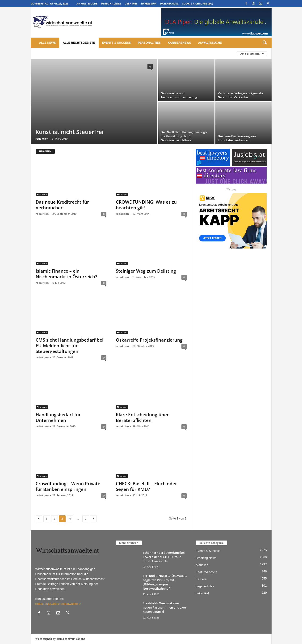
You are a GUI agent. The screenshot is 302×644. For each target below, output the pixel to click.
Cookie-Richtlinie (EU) (197, 3)
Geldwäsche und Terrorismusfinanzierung (179, 95)
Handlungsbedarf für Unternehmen (58, 417)
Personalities (111, 3)
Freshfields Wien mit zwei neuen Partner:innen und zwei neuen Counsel (165, 607)
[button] (264, 43)
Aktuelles (202, 565)
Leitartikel (202, 593)
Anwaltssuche (87, 3)
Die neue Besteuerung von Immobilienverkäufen (237, 138)
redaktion (42, 139)
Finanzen (42, 194)
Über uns (131, 3)
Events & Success (116, 43)
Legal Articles (205, 586)
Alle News (48, 43)
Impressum (149, 3)
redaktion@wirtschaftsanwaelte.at (58, 604)
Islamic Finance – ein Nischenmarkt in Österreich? (66, 274)
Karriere (201, 579)
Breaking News (206, 558)
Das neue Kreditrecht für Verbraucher (62, 205)
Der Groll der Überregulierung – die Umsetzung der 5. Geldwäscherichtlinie (184, 136)
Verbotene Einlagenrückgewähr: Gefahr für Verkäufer (241, 95)
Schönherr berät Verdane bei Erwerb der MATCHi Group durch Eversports (164, 557)
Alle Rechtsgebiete (79, 43)
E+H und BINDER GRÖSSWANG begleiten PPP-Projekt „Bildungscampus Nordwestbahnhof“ (165, 582)
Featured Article (207, 572)
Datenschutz (169, 3)
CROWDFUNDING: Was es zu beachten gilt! (146, 205)
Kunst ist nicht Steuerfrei (69, 132)
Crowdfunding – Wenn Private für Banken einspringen (68, 486)
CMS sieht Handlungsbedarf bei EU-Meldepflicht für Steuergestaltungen (69, 346)
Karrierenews (179, 43)
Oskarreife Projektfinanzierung (149, 340)
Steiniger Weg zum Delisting (146, 271)
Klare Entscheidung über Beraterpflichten (142, 417)
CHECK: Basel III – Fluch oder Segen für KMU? (146, 486)
